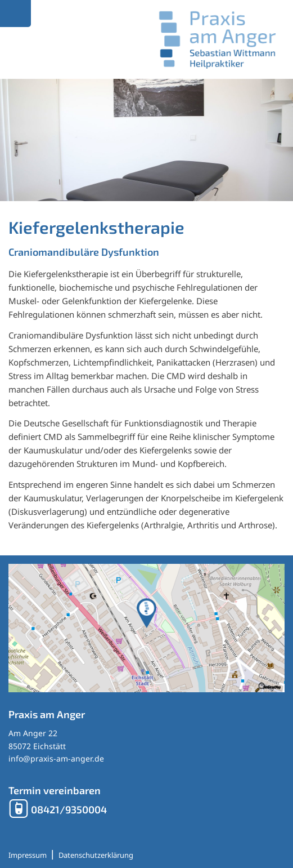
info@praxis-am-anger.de (56, 758)
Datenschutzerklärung (96, 855)
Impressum (28, 855)
